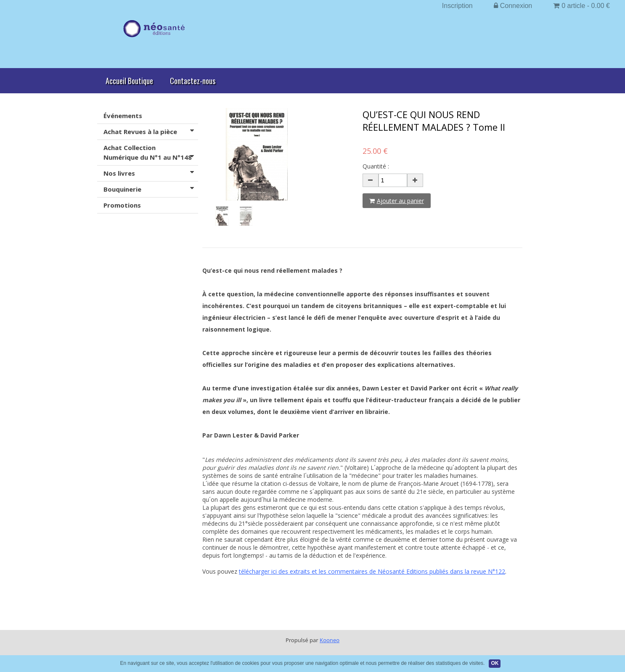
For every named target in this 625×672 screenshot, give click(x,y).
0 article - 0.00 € (581, 6)
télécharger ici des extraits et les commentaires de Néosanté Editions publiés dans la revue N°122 (372, 571)
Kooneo (330, 640)
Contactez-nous (193, 81)
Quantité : (376, 166)
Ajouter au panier (397, 201)
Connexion (513, 6)
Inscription (457, 6)
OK (495, 663)
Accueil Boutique (129, 81)
